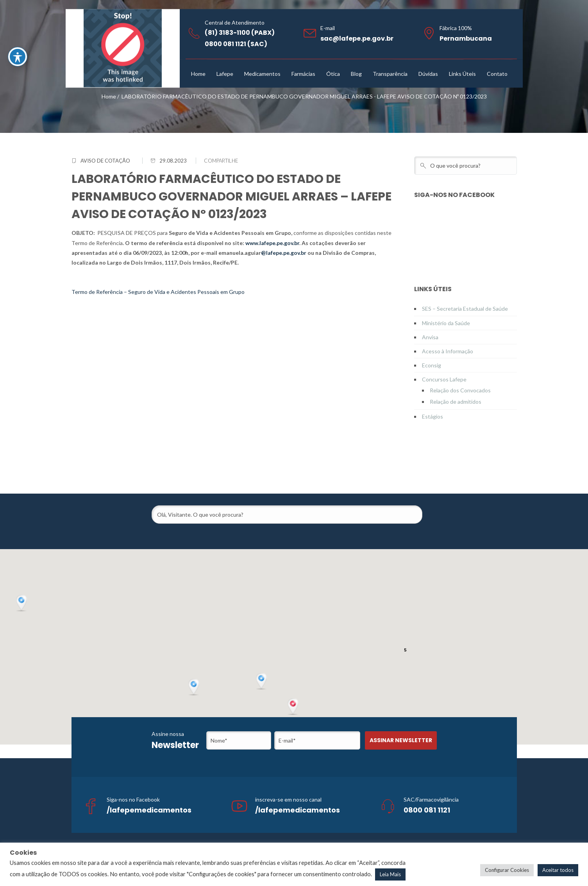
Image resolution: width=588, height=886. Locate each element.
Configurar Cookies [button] (507, 870)
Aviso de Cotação (105, 161)
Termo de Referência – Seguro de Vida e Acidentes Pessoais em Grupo (158, 292)
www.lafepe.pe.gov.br (272, 243)
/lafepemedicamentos (149, 810)
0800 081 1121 (427, 810)
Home (109, 96)
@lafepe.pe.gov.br (284, 253)
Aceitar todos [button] (558, 870)
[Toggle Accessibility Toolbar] (18, 57)
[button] (294, 707)
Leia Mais (390, 874)
